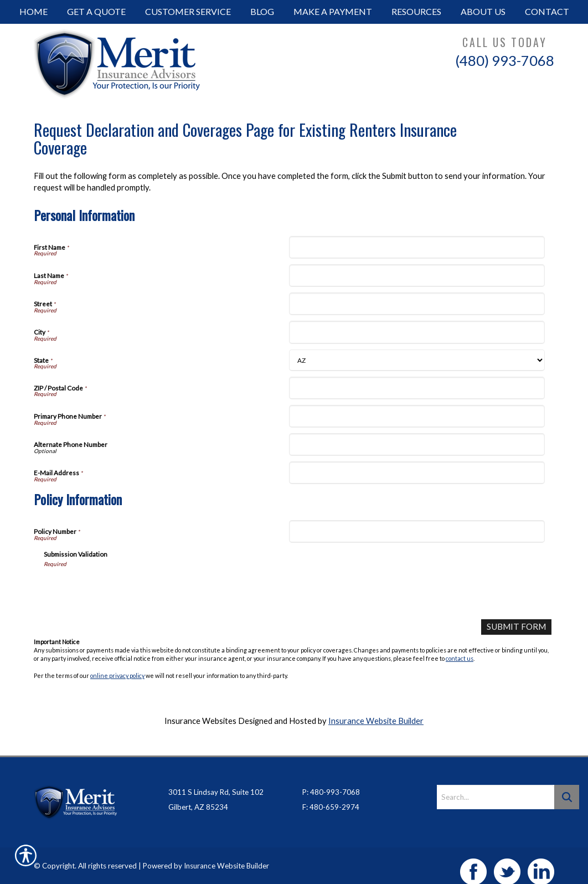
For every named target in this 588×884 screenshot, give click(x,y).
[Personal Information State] (417, 360)
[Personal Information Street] (417, 304)
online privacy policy (117, 675)
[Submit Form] (517, 627)
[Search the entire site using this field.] (496, 785)
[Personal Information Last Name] (417, 276)
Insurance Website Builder (376, 720)
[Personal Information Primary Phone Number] (417, 416)
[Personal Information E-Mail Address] (417, 473)
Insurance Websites (200, 720)
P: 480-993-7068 (331, 780)
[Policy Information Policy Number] (417, 531)
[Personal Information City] (417, 332)
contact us (460, 658)
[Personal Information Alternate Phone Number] (417, 444)
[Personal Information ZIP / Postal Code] (417, 388)
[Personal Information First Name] (417, 247)
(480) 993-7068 (505, 60)
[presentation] (128, 589)
